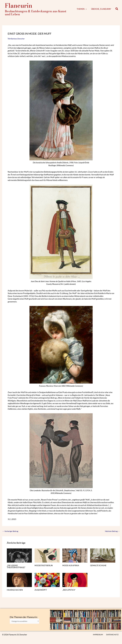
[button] (89, 9)
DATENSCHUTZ (113, 635)
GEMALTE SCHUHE (99, 565)
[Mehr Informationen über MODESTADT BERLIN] (47, 555)
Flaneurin (19, 6)
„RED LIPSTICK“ (69, 590)
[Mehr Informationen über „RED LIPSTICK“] (75, 580)
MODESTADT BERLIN (44, 565)
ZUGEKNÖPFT (41, 590)
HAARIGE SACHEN (15, 590)
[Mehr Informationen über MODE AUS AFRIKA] (75, 555)
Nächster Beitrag (112, 531)
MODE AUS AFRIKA (71, 565)
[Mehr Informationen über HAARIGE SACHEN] (19, 580)
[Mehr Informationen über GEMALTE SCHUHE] (103, 555)
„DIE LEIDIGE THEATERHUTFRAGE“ (17, 566)
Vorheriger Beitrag (11, 531)
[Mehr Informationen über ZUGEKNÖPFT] (47, 580)
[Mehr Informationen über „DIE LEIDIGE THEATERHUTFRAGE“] (19, 555)
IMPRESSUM (99, 635)
